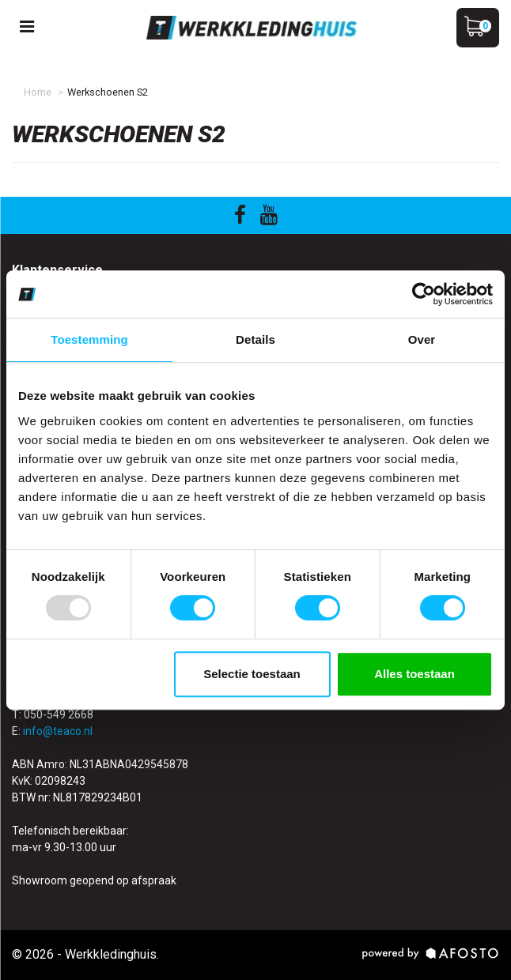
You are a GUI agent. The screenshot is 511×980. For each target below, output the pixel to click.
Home (38, 92)
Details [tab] (255, 339)
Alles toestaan (414, 674)
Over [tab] (422, 339)
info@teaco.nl (58, 731)
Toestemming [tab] (89, 339)
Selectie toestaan (252, 674)
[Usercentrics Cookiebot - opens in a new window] (424, 294)
